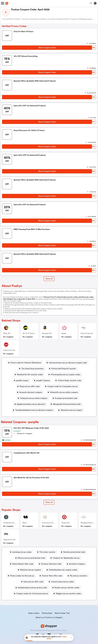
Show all (49, 502)
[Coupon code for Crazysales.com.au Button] (62, 386)
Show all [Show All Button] (49, 279)
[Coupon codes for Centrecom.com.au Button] (31, 594)
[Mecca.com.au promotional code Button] (30, 558)
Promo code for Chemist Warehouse (26, 363)
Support (59, 617)
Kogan (64, 333)
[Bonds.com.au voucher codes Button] (66, 588)
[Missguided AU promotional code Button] (66, 404)
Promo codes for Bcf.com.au (22, 576)
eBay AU (7, 333)
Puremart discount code (51, 564)
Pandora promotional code (74, 552)
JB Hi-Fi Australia (30, 333)
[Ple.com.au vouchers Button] (78, 576)
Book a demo (34, 613)
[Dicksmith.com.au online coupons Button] (63, 392)
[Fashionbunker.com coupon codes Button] (62, 570)
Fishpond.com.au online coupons (34, 398)
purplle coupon (22, 380)
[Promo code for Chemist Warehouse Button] (25, 363)
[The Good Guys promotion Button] (32, 369)
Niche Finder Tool (62, 613)
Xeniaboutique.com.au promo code (32, 588)
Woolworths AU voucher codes (30, 375)
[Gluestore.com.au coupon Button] (71, 410)
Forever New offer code (52, 576)
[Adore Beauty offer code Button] (22, 564)
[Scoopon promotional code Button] (65, 398)
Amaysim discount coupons (31, 392)
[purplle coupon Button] (22, 380)
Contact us (50, 617)
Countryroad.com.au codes (62, 582)
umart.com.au (87, 333)
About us (39, 617)
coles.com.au (9, 350)
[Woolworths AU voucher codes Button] (29, 375)
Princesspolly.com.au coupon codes (65, 375)
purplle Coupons (43, 380)
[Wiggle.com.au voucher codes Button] (68, 594)
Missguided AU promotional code (67, 404)
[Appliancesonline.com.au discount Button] (30, 404)
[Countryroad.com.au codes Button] (62, 582)
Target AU (65, 523)
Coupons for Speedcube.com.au (66, 558)
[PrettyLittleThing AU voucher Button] (63, 369)
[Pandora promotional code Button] (73, 552)
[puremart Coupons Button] (76, 564)
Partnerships (47, 613)
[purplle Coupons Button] (42, 380)
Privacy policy (50, 630)
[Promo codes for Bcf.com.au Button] (21, 576)
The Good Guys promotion (32, 369)
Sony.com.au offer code (33, 582)
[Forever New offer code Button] (51, 576)
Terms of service (62, 630)
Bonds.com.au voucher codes (67, 588)
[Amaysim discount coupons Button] (30, 392)
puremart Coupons (77, 564)
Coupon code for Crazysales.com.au (63, 386)
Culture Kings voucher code (69, 380)
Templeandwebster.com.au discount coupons (34, 410)
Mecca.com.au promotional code (31, 558)
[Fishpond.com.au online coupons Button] (33, 398)
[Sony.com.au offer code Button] (33, 582)
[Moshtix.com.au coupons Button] (30, 570)
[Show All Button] (49, 502)
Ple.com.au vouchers (78, 576)
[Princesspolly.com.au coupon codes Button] (65, 375)
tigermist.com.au (11, 540)
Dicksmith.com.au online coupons (64, 392)
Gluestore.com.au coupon (71, 410)
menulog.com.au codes (22, 552)
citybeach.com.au (11, 523)
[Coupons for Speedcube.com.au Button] (65, 558)
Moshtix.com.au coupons (31, 570)
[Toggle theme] (95, 3)
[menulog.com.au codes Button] (21, 552)
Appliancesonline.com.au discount (31, 404)
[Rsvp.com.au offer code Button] (29, 386)
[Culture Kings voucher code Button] (69, 380)
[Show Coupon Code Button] (47, 48)
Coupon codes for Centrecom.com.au (32, 594)
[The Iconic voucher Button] (47, 552)
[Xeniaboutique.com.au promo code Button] (31, 588)
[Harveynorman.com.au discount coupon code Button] (67, 363)
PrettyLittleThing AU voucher (64, 369)
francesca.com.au (50, 523)
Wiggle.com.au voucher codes (68, 594)
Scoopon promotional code (66, 398)
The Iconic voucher (47, 552)
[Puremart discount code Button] (50, 564)
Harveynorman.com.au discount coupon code (68, 363)
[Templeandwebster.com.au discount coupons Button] (33, 410)
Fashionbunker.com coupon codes (63, 570)
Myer (25, 523)
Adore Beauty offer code (23, 564)
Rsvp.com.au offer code (30, 386)
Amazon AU (47, 333)
